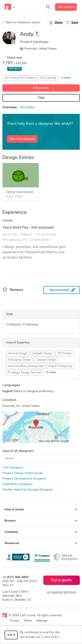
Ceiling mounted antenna (23, 192)
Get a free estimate (22, 139)
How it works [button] (41, 509)
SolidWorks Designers (17, 484)
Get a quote (41, 88)
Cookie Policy (50, 637)
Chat (41, 98)
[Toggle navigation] (10, 7)
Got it (11, 635)
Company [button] (41, 532)
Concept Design (46, 360)
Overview (10, 108)
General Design (18, 353)
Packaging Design (19, 360)
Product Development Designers (24, 479)
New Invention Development (26, 366)
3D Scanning (48, 78)
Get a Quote (66, 7)
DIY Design (64, 353)
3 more (66, 78)
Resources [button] (41, 543)
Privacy (15, 621)
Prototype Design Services (25, 373)
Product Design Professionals (23, 473)
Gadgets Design (42, 353)
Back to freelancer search (21, 22)
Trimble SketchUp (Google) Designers (28, 490)
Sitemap (42, 621)
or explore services (62, 592)
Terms (28, 621)
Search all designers (18, 451)
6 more (51, 372)
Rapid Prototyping (60, 366)
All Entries (27, 108)
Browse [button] (41, 521)
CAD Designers (13, 468)
